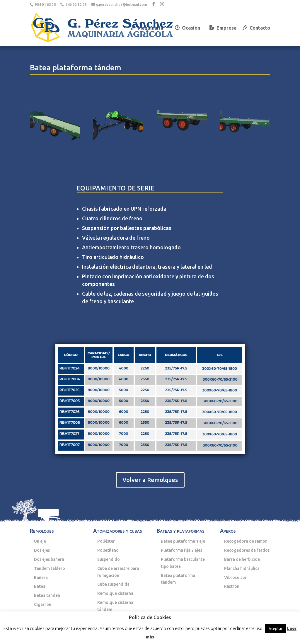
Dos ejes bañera (49, 559)
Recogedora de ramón (246, 541)
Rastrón (232, 586)
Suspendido (109, 559)
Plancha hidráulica (242, 568)
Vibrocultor (235, 577)
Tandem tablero (50, 568)
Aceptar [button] (276, 628)
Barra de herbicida (242, 559)
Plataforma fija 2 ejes (181, 550)
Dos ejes (42, 550)
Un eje (40, 541)
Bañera (41, 577)
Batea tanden (47, 595)
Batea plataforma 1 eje (183, 541)
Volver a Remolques (150, 480)
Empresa (223, 28)
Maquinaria (147, 28)
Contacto (256, 28)
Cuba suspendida (113, 584)
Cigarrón (43, 604)
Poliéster (106, 541)
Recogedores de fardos (247, 550)
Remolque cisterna (115, 593)
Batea (40, 586)
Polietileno (108, 550)
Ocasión (187, 28)
